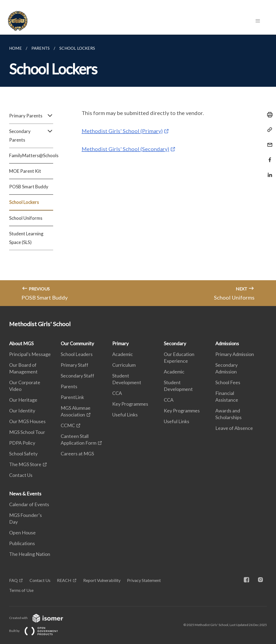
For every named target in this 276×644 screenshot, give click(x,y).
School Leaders (77, 354)
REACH (64, 580)
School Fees (228, 382)
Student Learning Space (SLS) (26, 238)
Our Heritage (23, 400)
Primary (120, 343)
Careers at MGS (77, 454)
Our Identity (22, 411)
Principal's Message (30, 354)
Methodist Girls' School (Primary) (122, 131)
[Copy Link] (268, 130)
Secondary (175, 343)
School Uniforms (26, 218)
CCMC (68, 425)
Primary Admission (235, 354)
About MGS (21, 343)
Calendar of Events (29, 504)
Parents (69, 386)
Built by (38, 631)
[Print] (268, 115)
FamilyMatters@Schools (31, 155)
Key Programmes (130, 404)
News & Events (25, 494)
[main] (138, 170)
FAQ (13, 580)
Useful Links (125, 415)
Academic (123, 354)
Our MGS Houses (27, 421)
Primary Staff (75, 365)
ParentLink (72, 397)
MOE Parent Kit (25, 171)
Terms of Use (21, 590)
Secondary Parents (31, 136)
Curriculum (124, 365)
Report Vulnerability (102, 580)
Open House (22, 533)
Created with (40, 618)
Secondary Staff (77, 376)
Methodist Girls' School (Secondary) (125, 149)
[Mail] (268, 141)
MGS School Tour (27, 432)
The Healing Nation (30, 554)
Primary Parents (31, 116)
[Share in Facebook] (268, 156)
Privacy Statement (144, 580)
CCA (117, 393)
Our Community (77, 343)
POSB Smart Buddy (29, 187)
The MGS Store (25, 464)
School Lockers (24, 202)
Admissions (227, 343)
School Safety (23, 454)
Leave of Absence (234, 428)
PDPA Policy (22, 443)
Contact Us (21, 475)
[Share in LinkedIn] (268, 172)
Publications (22, 543)
